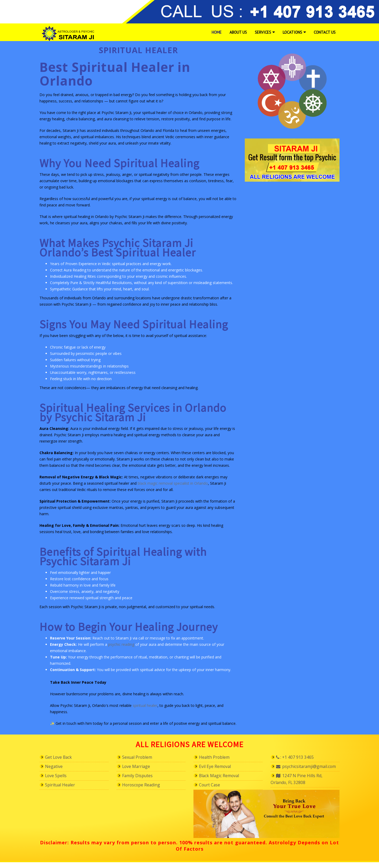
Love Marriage (138, 767)
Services (263, 32)
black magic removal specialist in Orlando (173, 483)
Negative (55, 767)
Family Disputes (140, 776)
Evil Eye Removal (218, 767)
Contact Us (325, 32)
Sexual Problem (140, 757)
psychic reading (121, 644)
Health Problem (217, 757)
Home (217, 32)
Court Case (211, 786)
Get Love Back (61, 757)
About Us (238, 32)
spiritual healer (145, 705)
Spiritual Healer (63, 786)
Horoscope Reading (144, 786)
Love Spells (58, 776)
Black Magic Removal (223, 776)
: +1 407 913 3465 (298, 757)
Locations (292, 32)
